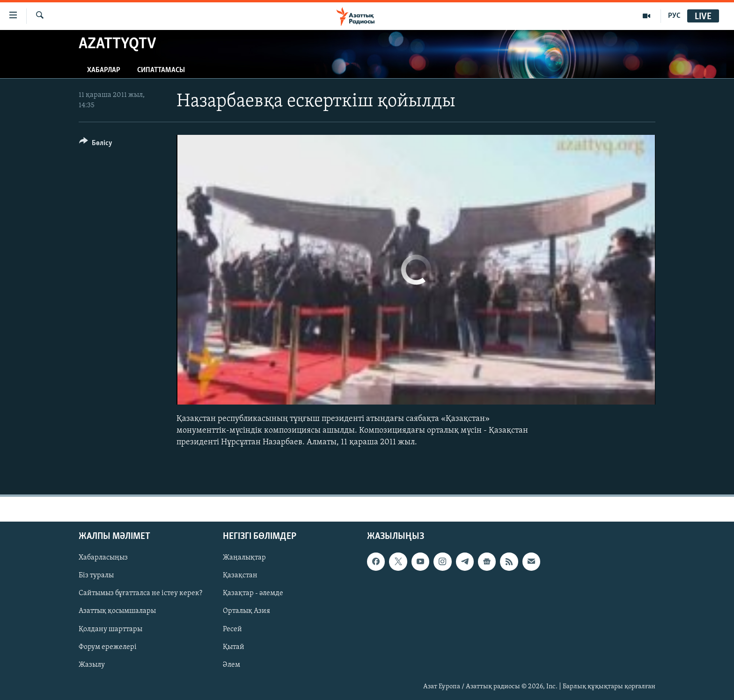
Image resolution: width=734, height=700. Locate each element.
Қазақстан (240, 576)
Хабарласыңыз (103, 558)
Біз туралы (96, 576)
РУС (674, 16)
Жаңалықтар (244, 558)
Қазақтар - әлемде (253, 594)
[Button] (96, 144)
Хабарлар (104, 70)
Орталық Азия (246, 612)
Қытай (234, 647)
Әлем (231, 665)
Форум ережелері (108, 647)
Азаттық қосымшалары (117, 612)
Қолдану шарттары (110, 629)
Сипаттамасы (161, 70)
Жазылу (92, 665)
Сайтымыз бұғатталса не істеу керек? (140, 594)
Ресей (232, 629)
